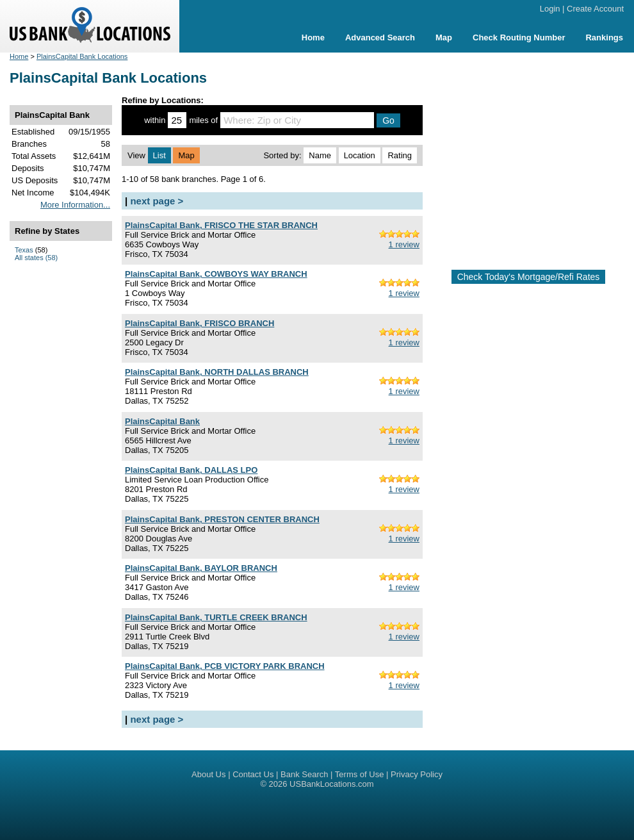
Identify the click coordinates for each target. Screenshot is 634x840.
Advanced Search (380, 37)
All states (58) (36, 258)
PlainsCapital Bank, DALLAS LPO (191, 470)
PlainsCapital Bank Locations (82, 56)
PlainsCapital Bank (162, 421)
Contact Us (253, 774)
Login (550, 9)
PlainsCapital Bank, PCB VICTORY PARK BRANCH (225, 666)
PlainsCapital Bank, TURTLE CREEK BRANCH (216, 617)
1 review (404, 244)
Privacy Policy (417, 774)
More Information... (75, 205)
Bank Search (304, 774)
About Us (208, 774)
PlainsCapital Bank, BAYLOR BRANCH (201, 568)
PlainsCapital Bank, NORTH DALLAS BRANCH (217, 372)
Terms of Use (360, 774)
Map (444, 37)
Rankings (604, 37)
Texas (24, 250)
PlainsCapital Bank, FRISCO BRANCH (199, 323)
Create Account (595, 9)
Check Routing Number (519, 37)
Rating (400, 155)
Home (313, 37)
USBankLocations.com (332, 784)
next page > (157, 201)
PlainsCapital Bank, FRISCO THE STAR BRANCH (221, 225)
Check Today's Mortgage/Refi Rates (529, 277)
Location (360, 155)
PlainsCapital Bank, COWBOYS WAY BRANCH (216, 274)
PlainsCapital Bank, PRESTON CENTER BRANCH (222, 519)
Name (320, 155)
